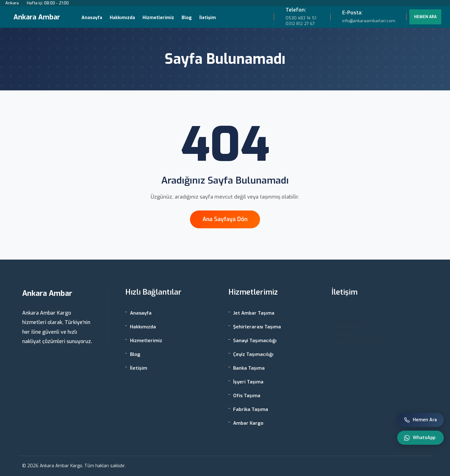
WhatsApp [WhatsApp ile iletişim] (420, 438)
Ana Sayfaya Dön (225, 219)
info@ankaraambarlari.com (363, 338)
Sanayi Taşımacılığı (255, 341)
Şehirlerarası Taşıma (257, 327)
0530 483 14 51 (301, 18)
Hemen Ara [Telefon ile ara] (420, 420)
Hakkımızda (122, 18)
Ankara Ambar (37, 17)
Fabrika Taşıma (251, 409)
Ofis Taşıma (247, 396)
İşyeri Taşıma (248, 382)
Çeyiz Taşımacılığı (253, 354)
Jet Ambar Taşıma (254, 313)
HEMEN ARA (425, 17)
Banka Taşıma (249, 368)
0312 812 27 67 (300, 24)
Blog (187, 18)
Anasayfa (92, 18)
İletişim (208, 18)
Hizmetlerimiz (158, 18)
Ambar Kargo (248, 423)
